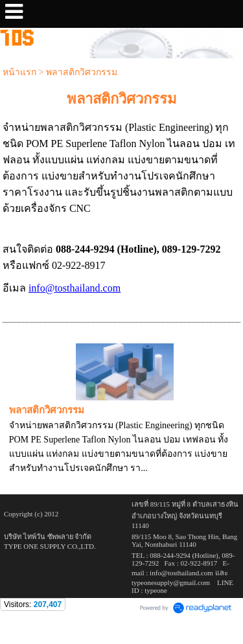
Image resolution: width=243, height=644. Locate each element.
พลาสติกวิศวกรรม (47, 410)
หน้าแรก (19, 72)
